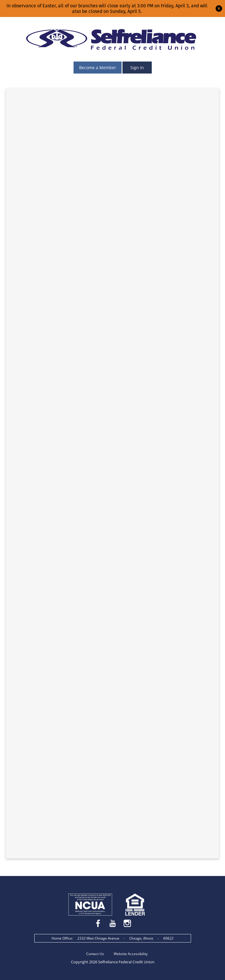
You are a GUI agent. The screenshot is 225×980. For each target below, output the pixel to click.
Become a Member (98, 68)
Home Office (62, 938)
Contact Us (95, 954)
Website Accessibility (131, 954)
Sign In (137, 68)
